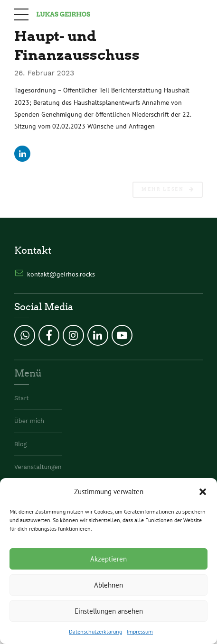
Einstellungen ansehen (109, 611)
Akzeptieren (108, 559)
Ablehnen (108, 585)
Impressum (140, 631)
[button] (203, 492)
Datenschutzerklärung (95, 631)
